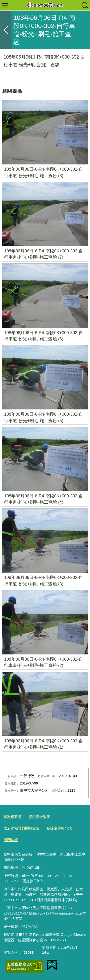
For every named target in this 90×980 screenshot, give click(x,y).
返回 (6, 30)
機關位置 (11, 840)
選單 (5, 5)
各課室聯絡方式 (59, 828)
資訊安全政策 (39, 817)
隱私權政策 (13, 817)
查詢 (85, 5)
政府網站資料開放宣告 (22, 828)
